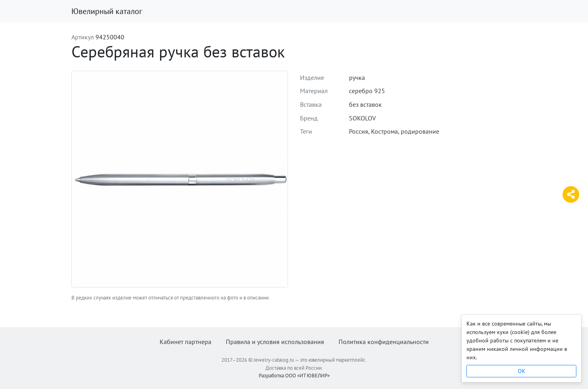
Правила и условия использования (275, 342)
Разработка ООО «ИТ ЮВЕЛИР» (294, 376)
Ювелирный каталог (107, 11)
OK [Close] (522, 371)
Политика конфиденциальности (384, 342)
